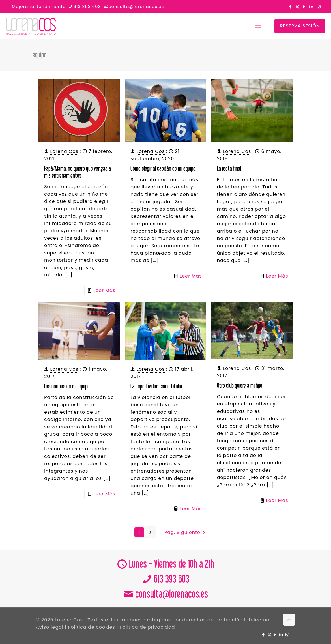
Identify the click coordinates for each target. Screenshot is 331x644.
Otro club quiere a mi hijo (240, 385)
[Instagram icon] (319, 7)
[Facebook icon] (290, 7)
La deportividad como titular (156, 386)
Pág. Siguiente (185, 532)
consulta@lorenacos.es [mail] (136, 6)
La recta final (229, 168)
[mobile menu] (258, 26)
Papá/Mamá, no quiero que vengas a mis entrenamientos (78, 172)
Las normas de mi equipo (67, 386)
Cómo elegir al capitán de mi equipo (163, 168)
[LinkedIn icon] (312, 7)
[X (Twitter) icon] (297, 7)
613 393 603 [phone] (87, 6)
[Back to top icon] (289, 620)
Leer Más (104, 290)
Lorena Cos (64, 151)
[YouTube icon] (305, 7)
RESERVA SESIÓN (300, 26)
